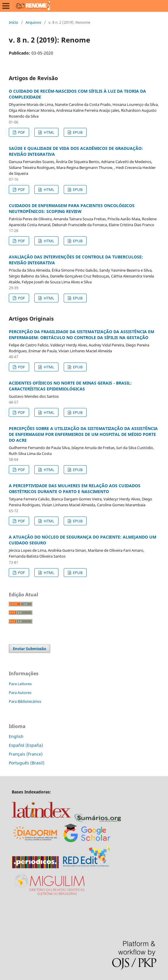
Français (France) (26, 754)
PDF (21, 132)
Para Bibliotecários (25, 701)
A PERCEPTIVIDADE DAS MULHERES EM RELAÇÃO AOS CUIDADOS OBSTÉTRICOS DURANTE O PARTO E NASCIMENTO (75, 489)
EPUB (77, 132)
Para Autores (20, 693)
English (16, 736)
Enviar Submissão (30, 649)
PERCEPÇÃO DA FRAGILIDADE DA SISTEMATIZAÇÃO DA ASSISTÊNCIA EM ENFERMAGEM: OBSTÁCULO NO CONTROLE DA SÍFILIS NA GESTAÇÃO (82, 335)
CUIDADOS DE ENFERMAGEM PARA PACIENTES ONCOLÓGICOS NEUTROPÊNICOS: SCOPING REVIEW (72, 208)
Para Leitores (20, 684)
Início (14, 22)
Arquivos (33, 22)
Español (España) (26, 745)
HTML (49, 132)
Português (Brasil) (27, 763)
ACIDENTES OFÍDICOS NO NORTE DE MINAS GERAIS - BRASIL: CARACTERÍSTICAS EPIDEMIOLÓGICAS (70, 386)
